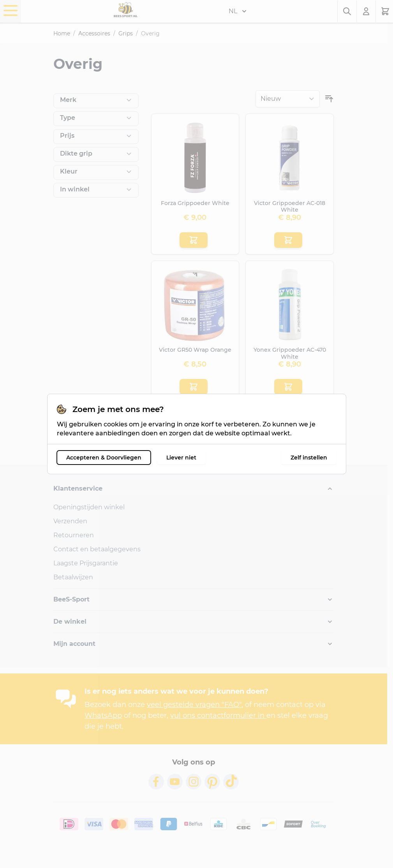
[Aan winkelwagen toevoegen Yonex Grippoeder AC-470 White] (288, 387)
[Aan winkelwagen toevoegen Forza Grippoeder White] (194, 240)
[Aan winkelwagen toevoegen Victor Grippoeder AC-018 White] (288, 240)
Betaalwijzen (73, 577)
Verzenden (70, 521)
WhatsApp (103, 715)
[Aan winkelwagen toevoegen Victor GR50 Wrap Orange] (194, 387)
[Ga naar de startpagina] (126, 10)
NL (238, 11)
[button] (194, 489)
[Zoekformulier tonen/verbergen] (347, 11)
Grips (126, 33)
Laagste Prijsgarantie (86, 563)
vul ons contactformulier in (218, 715)
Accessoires (94, 33)
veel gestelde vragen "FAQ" (194, 705)
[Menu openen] (11, 11)
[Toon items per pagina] (319, 431)
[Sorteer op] (288, 99)
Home (62, 33)
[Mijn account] (366, 11)
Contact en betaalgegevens (97, 549)
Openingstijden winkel (89, 507)
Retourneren (74, 535)
